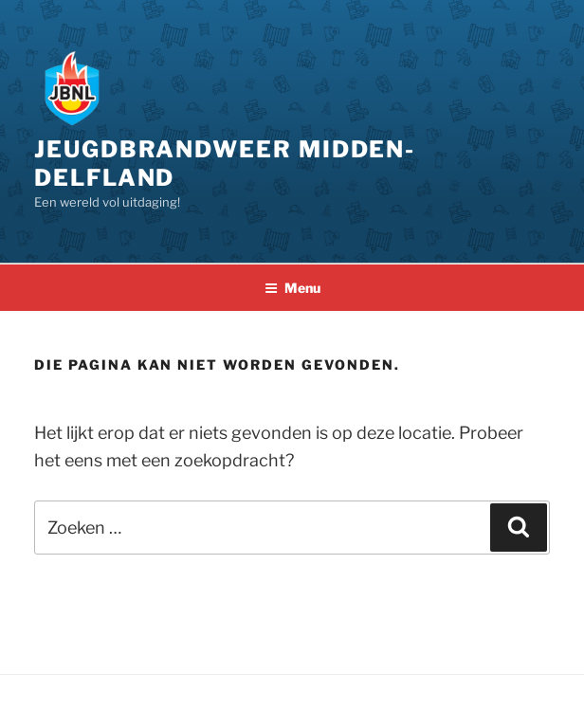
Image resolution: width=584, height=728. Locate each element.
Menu (292, 288)
